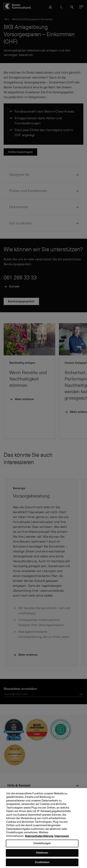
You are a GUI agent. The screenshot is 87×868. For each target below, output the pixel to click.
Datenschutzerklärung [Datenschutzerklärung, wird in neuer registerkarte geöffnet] (39, 839)
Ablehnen (42, 856)
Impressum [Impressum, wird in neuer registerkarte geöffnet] (62, 839)
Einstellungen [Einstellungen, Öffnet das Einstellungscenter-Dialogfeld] (42, 846)
